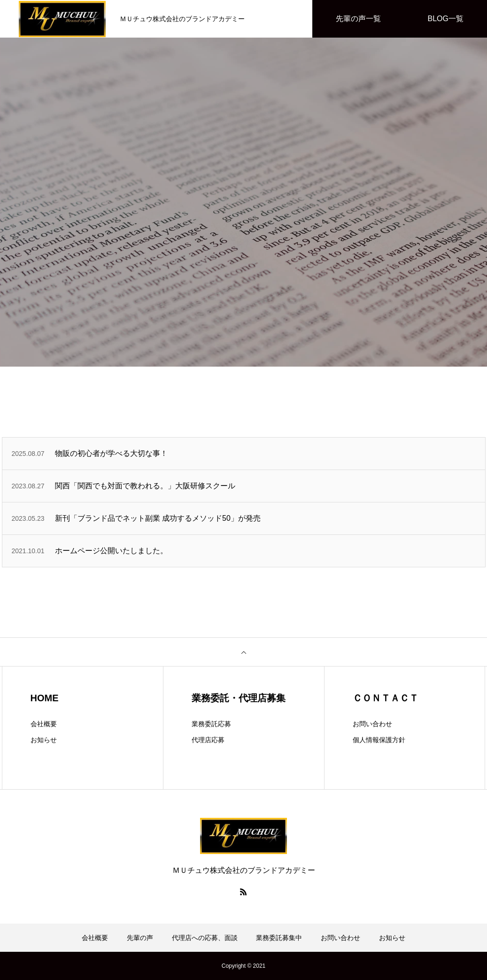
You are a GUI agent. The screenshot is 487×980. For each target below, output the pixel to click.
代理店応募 (208, 740)
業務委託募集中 (279, 938)
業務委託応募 (211, 724)
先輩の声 (140, 938)
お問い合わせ (372, 724)
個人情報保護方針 (379, 740)
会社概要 (44, 724)
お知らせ (44, 740)
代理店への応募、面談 (205, 938)
